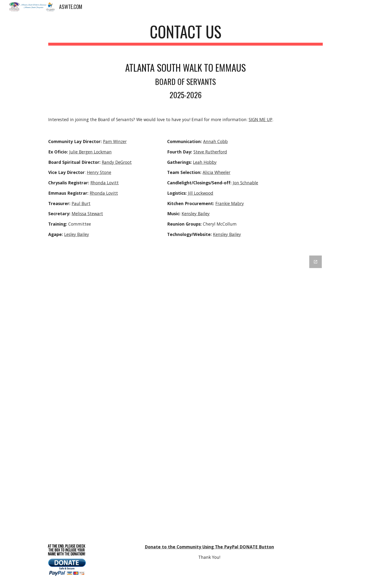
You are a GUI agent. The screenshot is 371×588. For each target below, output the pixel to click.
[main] (185, 34)
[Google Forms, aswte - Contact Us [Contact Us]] (185, 393)
